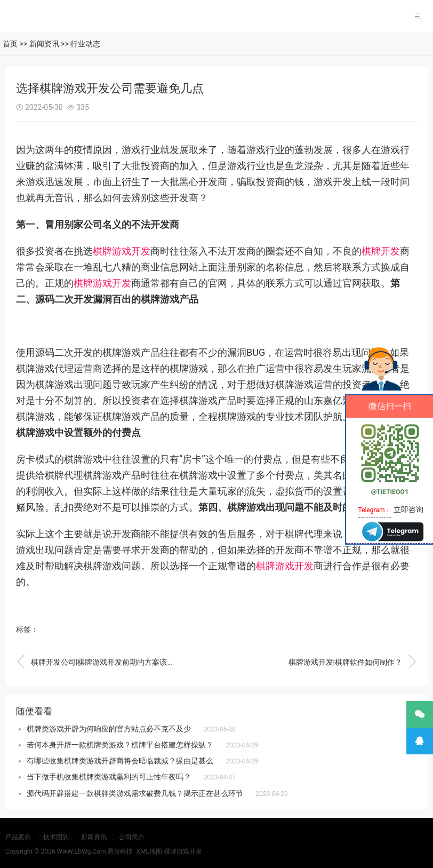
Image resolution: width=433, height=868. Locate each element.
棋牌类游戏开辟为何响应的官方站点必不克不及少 (109, 729)
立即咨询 (408, 509)
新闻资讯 (44, 44)
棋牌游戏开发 (122, 251)
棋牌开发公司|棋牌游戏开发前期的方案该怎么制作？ (96, 662)
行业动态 (85, 44)
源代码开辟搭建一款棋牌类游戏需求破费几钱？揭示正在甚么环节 (135, 793)
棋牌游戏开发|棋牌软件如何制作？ (352, 662)
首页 (10, 44)
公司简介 (132, 837)
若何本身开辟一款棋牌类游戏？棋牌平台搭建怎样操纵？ (120, 745)
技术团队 (56, 837)
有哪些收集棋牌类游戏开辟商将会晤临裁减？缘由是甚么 (120, 761)
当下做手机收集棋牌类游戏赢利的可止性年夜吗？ (109, 777)
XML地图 (149, 851)
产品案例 (18, 837)
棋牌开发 (381, 251)
